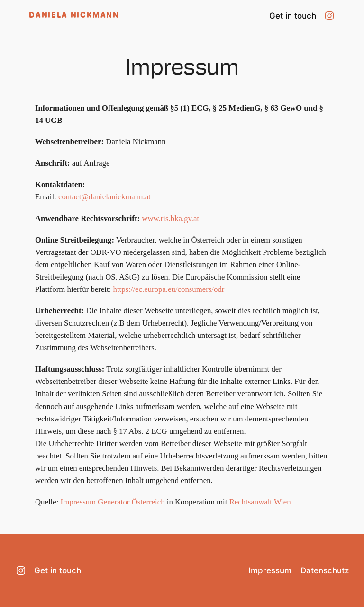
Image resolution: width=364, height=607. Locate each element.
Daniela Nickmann (74, 16)
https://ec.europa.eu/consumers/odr (169, 289)
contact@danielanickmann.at (105, 197)
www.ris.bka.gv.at (170, 219)
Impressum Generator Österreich (113, 502)
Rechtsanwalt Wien (260, 502)
